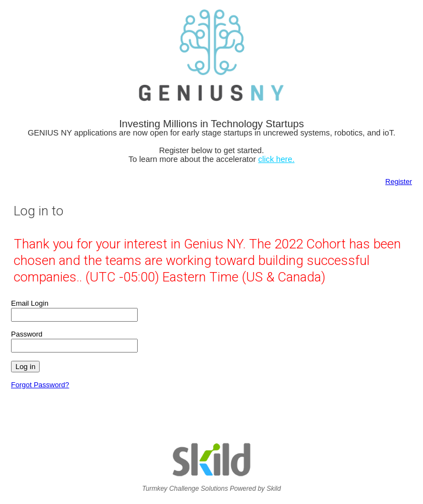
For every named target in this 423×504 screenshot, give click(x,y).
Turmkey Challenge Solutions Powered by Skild (211, 485)
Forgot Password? (40, 385)
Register (399, 181)
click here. (276, 159)
